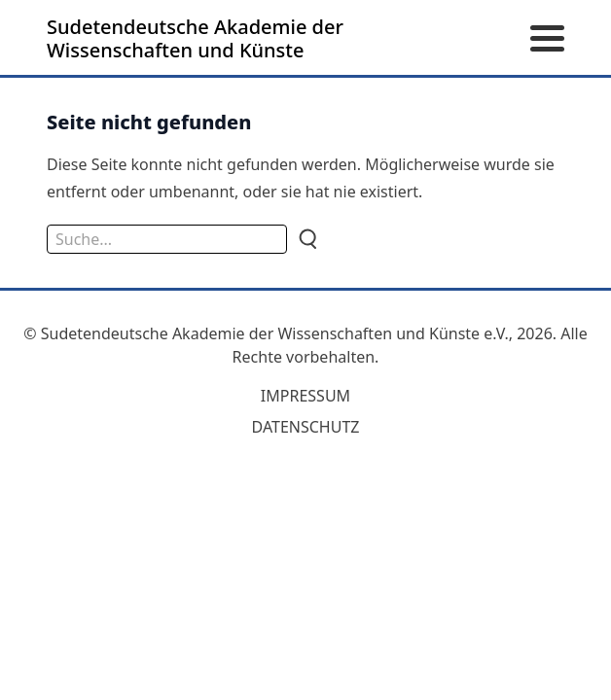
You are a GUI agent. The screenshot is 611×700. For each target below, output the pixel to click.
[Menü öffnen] (547, 39)
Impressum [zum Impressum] (305, 396)
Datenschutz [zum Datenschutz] (306, 427)
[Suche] (306, 239)
